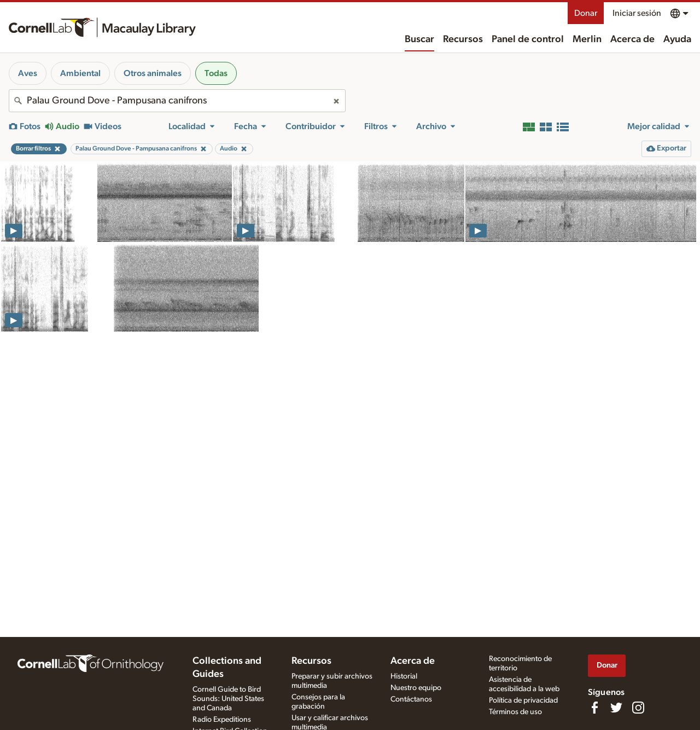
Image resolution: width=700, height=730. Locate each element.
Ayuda (677, 39)
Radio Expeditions (222, 720)
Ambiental (80, 73)
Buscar (419, 39)
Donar (586, 13)
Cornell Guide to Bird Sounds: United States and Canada (228, 699)
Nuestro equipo (416, 688)
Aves (28, 73)
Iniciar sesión (637, 13)
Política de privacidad (523, 700)
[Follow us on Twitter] (616, 708)
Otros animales (153, 73)
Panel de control (528, 39)
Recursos (463, 39)
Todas (216, 73)
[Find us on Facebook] (594, 708)
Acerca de (632, 39)
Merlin (587, 39)
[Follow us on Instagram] (638, 708)
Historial (404, 676)
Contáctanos (411, 699)
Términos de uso (515, 712)
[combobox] (177, 101)
